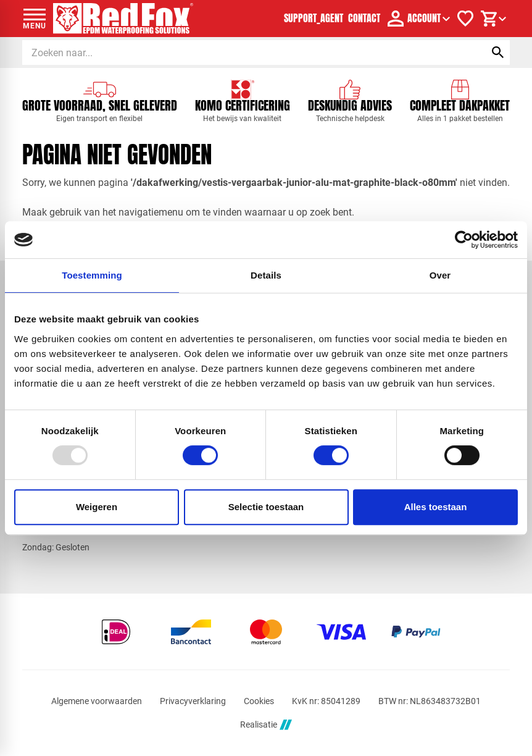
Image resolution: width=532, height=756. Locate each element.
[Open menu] (35, 19)
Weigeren (97, 507)
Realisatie (266, 725)
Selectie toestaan (266, 507)
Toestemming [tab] (92, 275)
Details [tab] (266, 275)
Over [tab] (440, 275)
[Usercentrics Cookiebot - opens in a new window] (464, 240)
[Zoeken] (242, 52)
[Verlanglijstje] (465, 19)
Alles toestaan (436, 507)
